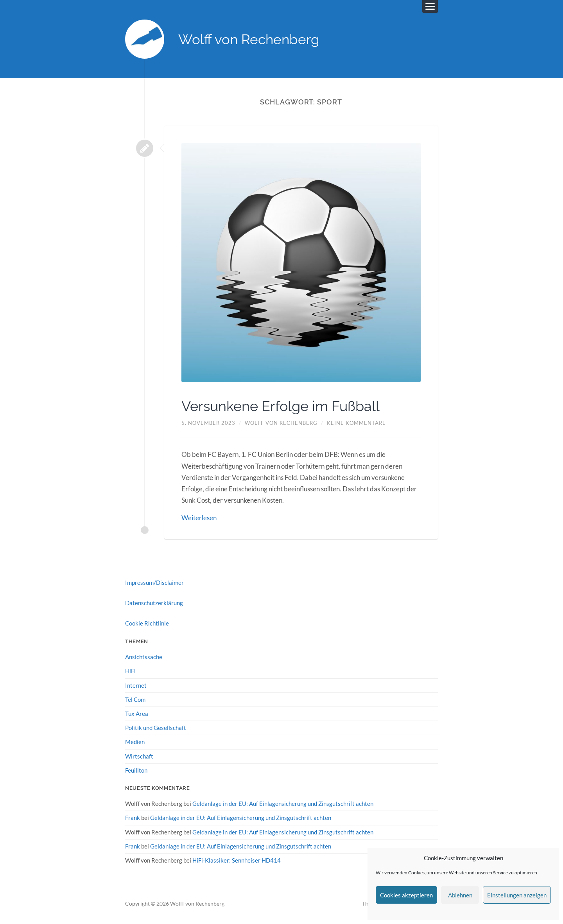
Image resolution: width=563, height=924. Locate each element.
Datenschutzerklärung (154, 603)
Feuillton (136, 770)
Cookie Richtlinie (147, 623)
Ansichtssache (144, 657)
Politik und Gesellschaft (156, 728)
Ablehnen (460, 895)
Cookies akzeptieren (406, 895)
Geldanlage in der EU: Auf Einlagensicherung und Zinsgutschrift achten (283, 804)
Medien (135, 742)
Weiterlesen (199, 518)
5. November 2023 (208, 423)
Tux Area (137, 714)
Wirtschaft (139, 756)
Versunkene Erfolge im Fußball (281, 406)
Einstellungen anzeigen (517, 895)
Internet (136, 685)
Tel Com (135, 699)
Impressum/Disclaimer (154, 582)
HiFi (130, 671)
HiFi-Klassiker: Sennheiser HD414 (237, 860)
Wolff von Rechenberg (249, 39)
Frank (133, 818)
